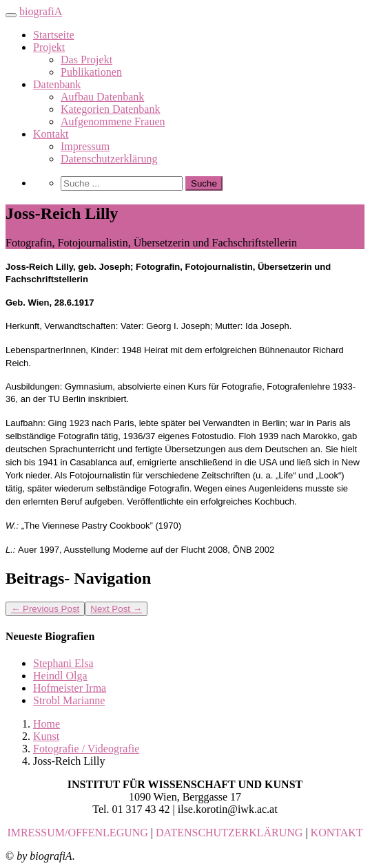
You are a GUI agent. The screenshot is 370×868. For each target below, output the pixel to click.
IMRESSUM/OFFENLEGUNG (77, 833)
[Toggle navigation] (11, 15)
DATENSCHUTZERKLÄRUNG (229, 833)
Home (47, 724)
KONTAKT (337, 833)
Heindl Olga (60, 676)
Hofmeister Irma (70, 688)
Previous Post (45, 609)
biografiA (41, 11)
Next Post (116, 609)
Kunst (46, 736)
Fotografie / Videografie (86, 749)
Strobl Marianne (69, 700)
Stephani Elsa (63, 663)
